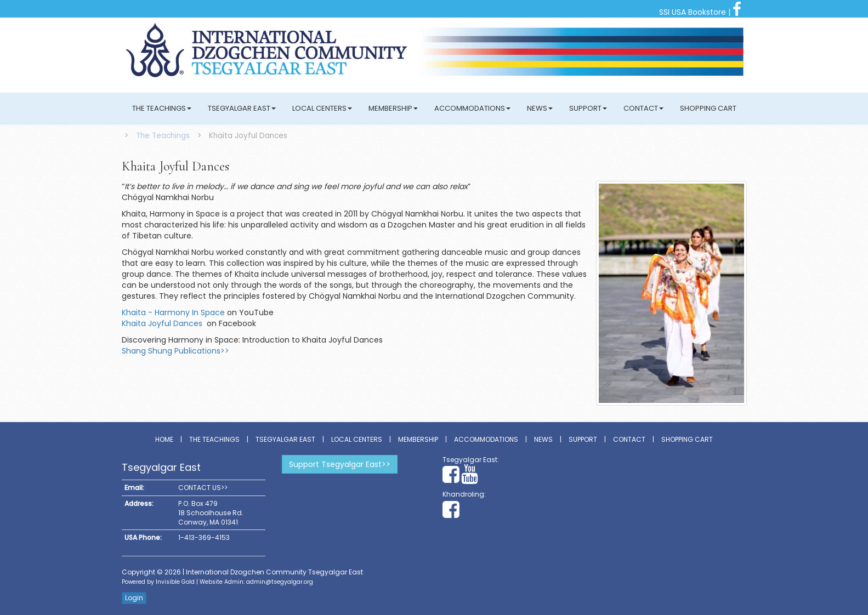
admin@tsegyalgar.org (280, 582)
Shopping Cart (708, 108)
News (540, 108)
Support (588, 108)
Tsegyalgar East (242, 108)
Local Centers (322, 108)
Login (134, 598)
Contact (643, 108)
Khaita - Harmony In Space (173, 312)
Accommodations (472, 108)
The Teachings (162, 108)
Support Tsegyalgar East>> (340, 464)
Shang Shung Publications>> (175, 351)
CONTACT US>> (203, 488)
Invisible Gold (175, 582)
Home (164, 439)
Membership (393, 108)
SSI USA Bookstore (693, 12)
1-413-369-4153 (204, 537)
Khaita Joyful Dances (163, 323)
